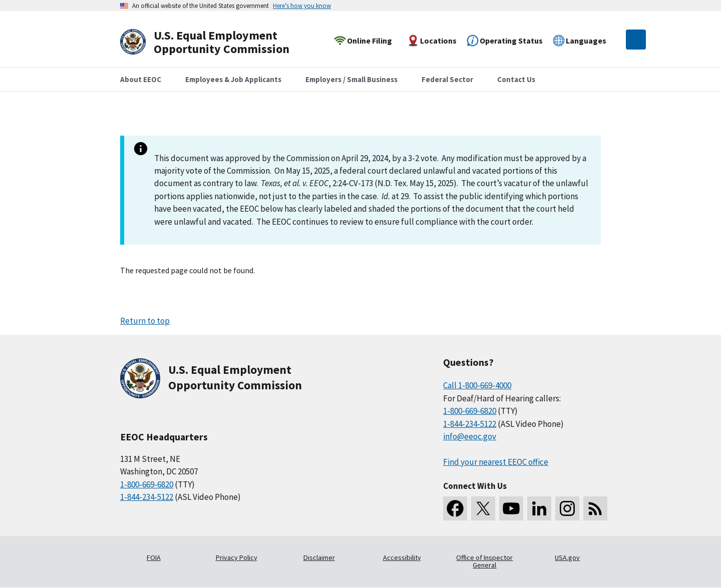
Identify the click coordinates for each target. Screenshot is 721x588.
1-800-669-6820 (147, 484)
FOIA (154, 557)
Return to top (145, 321)
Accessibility (402, 557)
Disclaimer (319, 557)
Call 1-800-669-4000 (477, 385)
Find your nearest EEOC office (496, 462)
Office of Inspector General (484, 561)
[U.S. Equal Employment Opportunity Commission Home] (216, 42)
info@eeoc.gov (470, 436)
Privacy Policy (237, 557)
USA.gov (567, 557)
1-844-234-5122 (147, 497)
